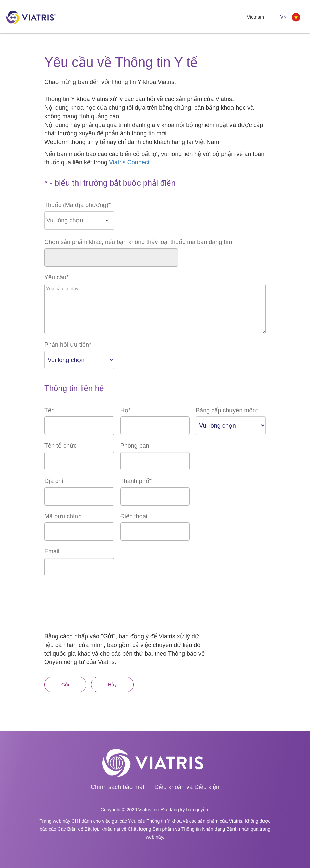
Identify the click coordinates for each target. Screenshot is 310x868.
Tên (50, 410)
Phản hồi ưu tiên (68, 345)
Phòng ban (135, 446)
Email (52, 551)
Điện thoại (134, 516)
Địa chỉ (54, 481)
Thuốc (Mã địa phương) (77, 205)
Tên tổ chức (61, 446)
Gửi (65, 685)
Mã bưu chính (63, 516)
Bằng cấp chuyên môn (227, 410)
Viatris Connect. (130, 162)
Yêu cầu (57, 277)
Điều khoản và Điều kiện (187, 787)
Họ (125, 410)
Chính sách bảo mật (117, 787)
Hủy (112, 685)
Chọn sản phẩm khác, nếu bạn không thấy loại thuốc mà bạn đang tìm (138, 242)
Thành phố (136, 481)
